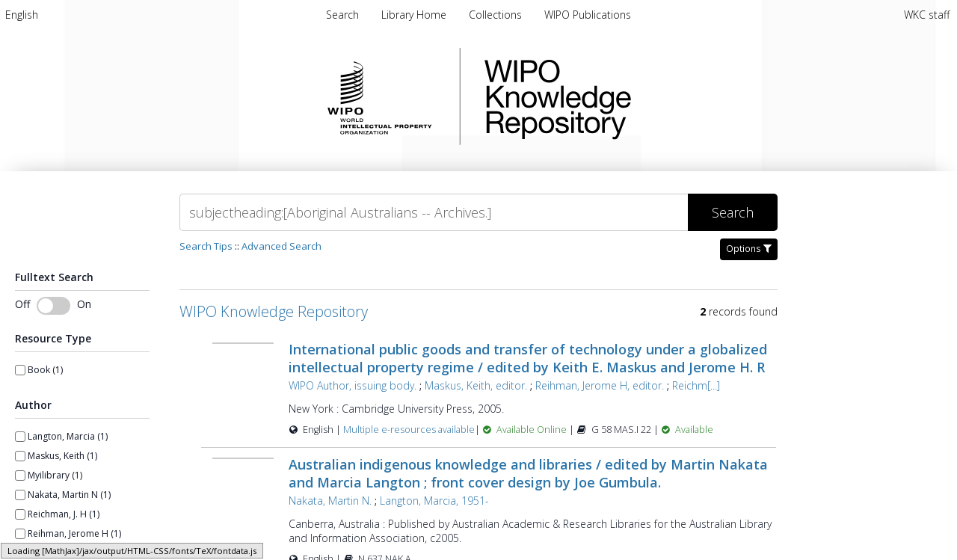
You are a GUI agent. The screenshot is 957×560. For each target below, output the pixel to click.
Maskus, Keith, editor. (476, 385)
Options (749, 249)
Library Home (415, 15)
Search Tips (206, 246)
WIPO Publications (588, 15)
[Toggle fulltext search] (53, 306)
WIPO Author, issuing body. (353, 385)
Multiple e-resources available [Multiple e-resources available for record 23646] (409, 430)
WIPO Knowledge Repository (619, 96)
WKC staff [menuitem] (927, 15)
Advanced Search (281, 246)
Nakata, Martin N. (330, 501)
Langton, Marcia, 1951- (434, 501)
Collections (497, 15)
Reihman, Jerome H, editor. (600, 385)
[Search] (434, 212)
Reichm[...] (696, 385)
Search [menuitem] (342, 15)
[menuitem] (22, 15)
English (22, 15)
